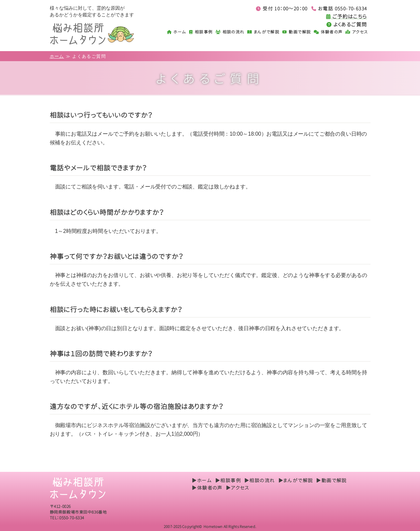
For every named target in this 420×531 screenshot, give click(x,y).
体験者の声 (328, 32)
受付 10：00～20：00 (282, 9)
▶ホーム (202, 480)
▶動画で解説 (331, 480)
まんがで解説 (263, 32)
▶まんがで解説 (296, 480)
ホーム (177, 32)
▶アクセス (238, 488)
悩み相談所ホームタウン (99, 34)
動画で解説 (297, 32)
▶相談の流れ (259, 480)
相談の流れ (230, 32)
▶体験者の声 (207, 488)
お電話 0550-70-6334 (339, 9)
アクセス (357, 32)
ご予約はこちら (347, 17)
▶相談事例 (228, 480)
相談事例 (201, 32)
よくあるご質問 (347, 25)
